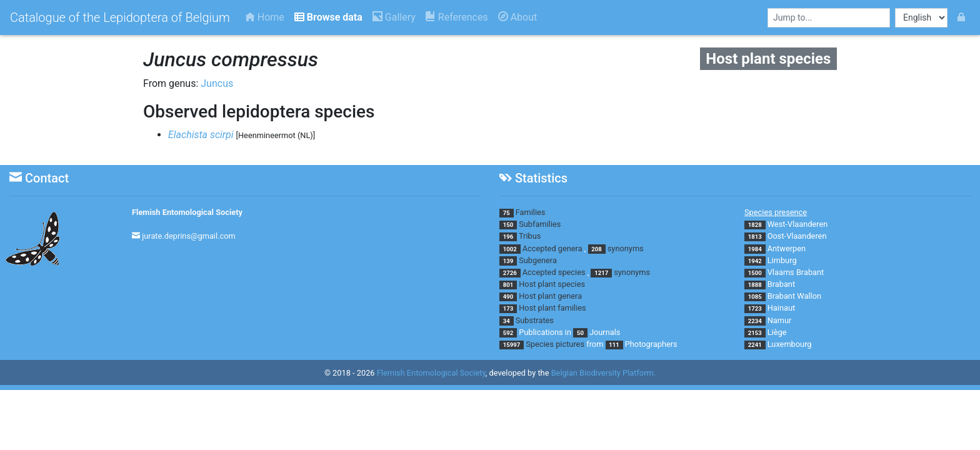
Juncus (217, 83)
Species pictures (555, 344)
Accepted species (554, 272)
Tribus (530, 236)
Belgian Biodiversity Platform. (603, 373)
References (457, 17)
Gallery (394, 17)
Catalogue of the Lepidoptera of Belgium (120, 17)
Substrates (535, 320)
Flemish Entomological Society (187, 212)
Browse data (328, 17)
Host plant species (552, 284)
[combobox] (829, 18)
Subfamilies (540, 224)
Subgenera (538, 260)
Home (265, 17)
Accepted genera (552, 248)
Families (531, 212)
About (518, 17)
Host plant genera (550, 296)
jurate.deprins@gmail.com (189, 236)
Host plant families (552, 308)
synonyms (626, 248)
